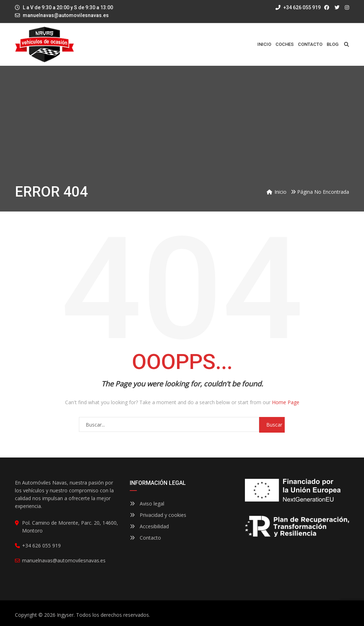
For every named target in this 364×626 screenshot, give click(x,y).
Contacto (145, 538)
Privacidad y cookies (158, 515)
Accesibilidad (149, 526)
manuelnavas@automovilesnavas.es (66, 15)
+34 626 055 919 (298, 7)
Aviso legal (147, 504)
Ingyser (65, 615)
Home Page (286, 402)
